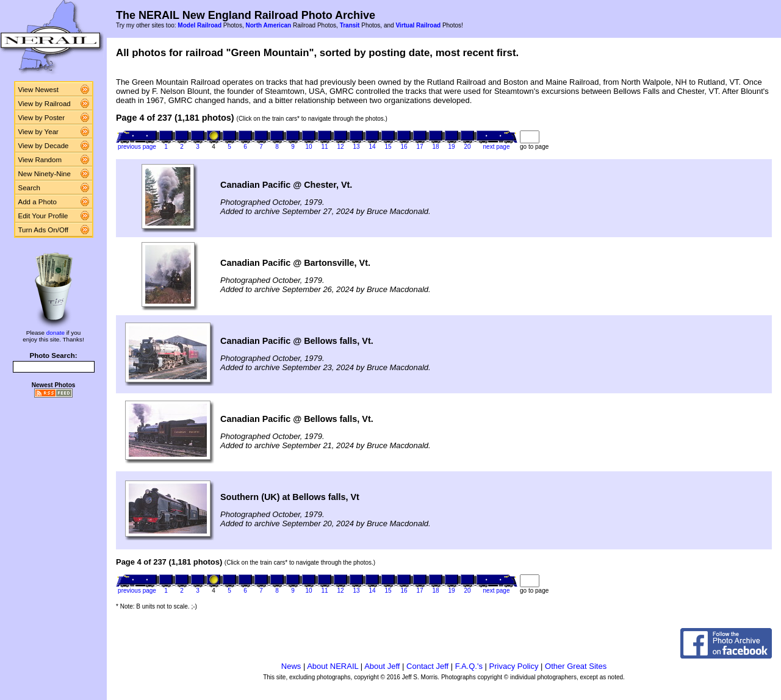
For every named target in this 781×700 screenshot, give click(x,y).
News (291, 666)
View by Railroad (45, 104)
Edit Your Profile (43, 216)
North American (268, 25)
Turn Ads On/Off (44, 230)
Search (30, 188)
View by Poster (42, 118)
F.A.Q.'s (469, 666)
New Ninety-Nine (45, 174)
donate (56, 333)
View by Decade (44, 146)
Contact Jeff (427, 666)
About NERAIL (333, 666)
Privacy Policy (514, 666)
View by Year (38, 132)
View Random (40, 160)
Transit (350, 25)
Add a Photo (38, 202)
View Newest (38, 90)
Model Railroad (200, 25)
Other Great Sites (576, 666)
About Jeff (382, 666)
